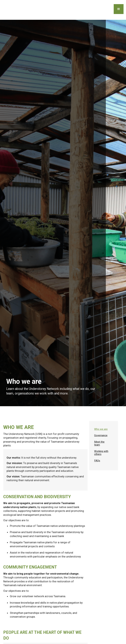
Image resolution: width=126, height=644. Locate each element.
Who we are (101, 429)
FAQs (97, 461)
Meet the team (99, 443)
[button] (119, 9)
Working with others (101, 453)
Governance (101, 435)
